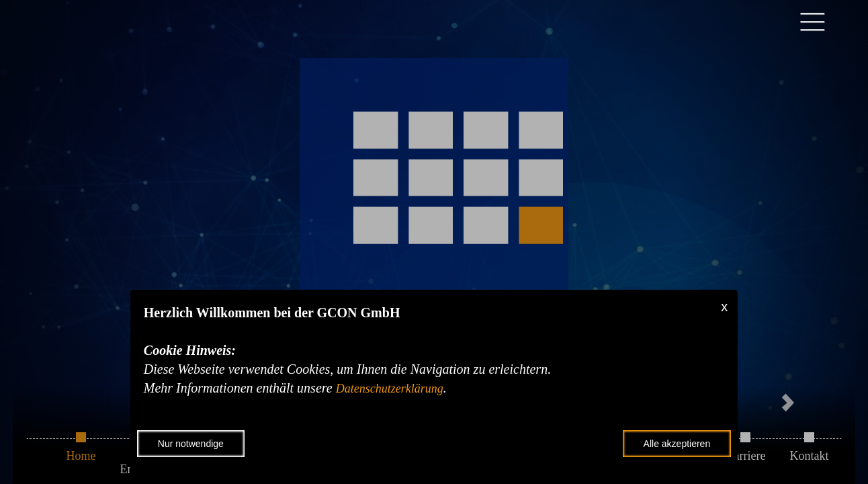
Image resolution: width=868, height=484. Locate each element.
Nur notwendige (191, 444)
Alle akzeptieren (677, 444)
